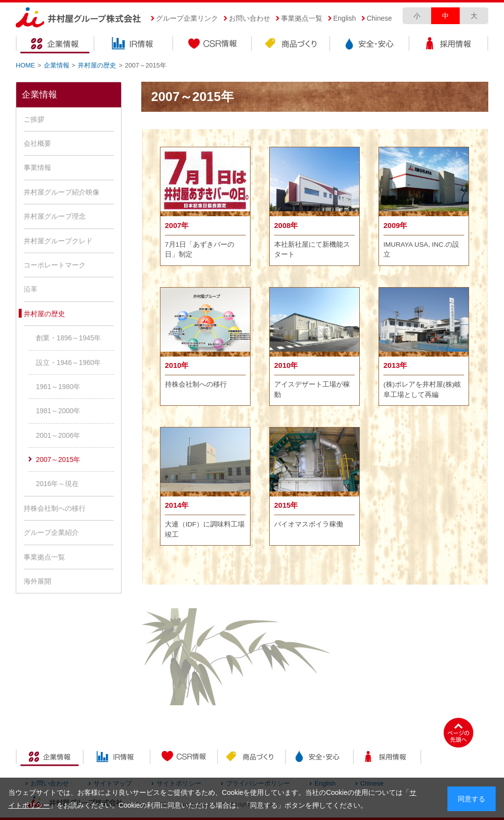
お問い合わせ (250, 18)
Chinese (379, 18)
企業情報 (55, 45)
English (345, 18)
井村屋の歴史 (97, 65)
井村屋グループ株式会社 (79, 18)
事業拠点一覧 (302, 18)
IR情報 (134, 45)
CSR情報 (213, 45)
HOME (25, 65)
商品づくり (291, 45)
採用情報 (449, 45)
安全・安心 (370, 45)
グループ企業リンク (187, 18)
